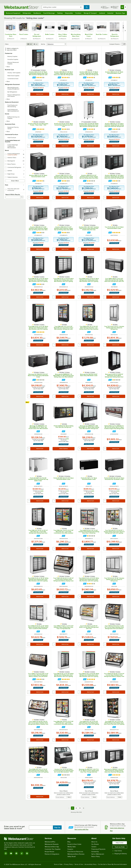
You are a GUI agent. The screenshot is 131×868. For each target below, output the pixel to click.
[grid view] (30, 44)
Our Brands (95, 844)
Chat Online (117, 851)
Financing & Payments (98, 849)
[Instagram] (6, 853)
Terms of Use (79, 864)
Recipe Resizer (50, 852)
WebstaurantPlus (50, 842)
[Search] (22, 197)
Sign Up (57, 827)
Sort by (43, 44)
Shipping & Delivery (120, 854)
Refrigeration (27, 13)
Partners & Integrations (52, 854)
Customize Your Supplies (53, 849)
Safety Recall (71, 857)
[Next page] (84, 808)
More (8, 67)
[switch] (123, 44)
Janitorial (102, 13)
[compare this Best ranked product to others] (28, 402)
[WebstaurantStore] (21, 839)
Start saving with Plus (81, 829)
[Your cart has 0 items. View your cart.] (124, 7)
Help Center (120, 843)
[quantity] (29, 94)
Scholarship (95, 852)
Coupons (70, 849)
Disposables (69, 13)
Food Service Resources (75, 852)
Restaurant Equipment (13, 13)
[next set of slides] (125, 31)
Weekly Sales (72, 847)
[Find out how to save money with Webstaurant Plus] (34, 77)
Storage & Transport (90, 13)
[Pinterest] (27, 853)
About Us (94, 842)
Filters (7, 44)
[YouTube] (11, 853)
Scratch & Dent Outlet (74, 844)
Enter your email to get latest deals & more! (14, 827)
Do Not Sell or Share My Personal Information (113, 864)
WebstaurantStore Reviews (76, 854)
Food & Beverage (49, 13)
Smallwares (37, 13)
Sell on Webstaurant (98, 854)
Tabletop (60, 13)
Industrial (110, 13)
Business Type (120, 13)
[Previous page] (69, 808)
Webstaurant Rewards (52, 844)
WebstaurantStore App (52, 847)
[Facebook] (16, 853)
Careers (94, 847)
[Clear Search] (81, 7)
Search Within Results (13, 195)
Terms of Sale (58, 864)
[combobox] (63, 7)
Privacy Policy (68, 864)
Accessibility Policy (91, 864)
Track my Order (120, 847)
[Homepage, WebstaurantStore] (21, 7)
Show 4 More (15, 181)
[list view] (36, 44)
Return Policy (96, 857)
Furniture (78, 13)
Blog (69, 842)
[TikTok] (22, 853)
